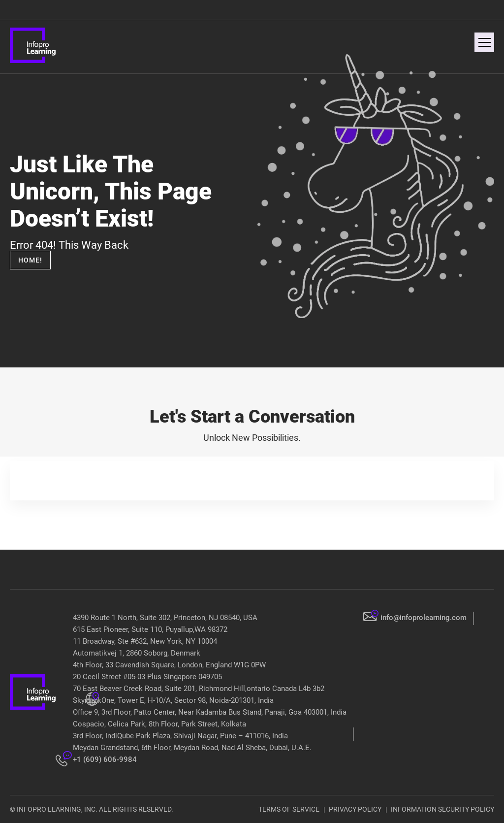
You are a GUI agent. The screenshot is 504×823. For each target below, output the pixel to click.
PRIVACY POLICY (355, 809)
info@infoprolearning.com (424, 618)
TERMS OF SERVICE (289, 809)
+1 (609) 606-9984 (105, 759)
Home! (30, 260)
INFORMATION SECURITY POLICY (442, 809)
